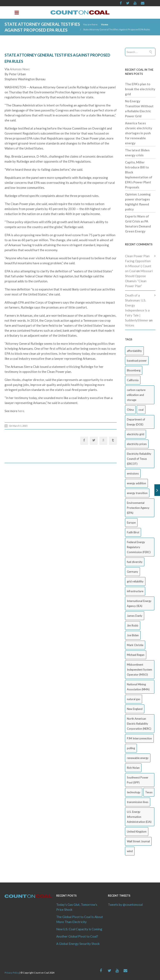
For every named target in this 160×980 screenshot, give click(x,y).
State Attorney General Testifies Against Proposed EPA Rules (117, 29)
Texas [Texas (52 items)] (149, 792)
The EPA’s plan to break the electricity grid (140, 89)
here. (21, 411)
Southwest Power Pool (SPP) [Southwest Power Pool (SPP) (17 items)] (138, 780)
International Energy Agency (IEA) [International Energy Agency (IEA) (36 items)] (139, 603)
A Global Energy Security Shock (78, 944)
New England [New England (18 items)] (135, 709)
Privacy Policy (12, 973)
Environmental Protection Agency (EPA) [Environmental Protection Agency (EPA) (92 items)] (138, 508)
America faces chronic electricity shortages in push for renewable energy (139, 133)
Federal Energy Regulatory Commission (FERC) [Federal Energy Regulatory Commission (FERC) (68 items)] (139, 547)
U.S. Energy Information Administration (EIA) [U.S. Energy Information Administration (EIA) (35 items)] (139, 817)
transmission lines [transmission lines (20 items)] (138, 802)
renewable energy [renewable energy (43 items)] (138, 758)
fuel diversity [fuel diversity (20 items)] (135, 562)
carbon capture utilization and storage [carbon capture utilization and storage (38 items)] (136, 395)
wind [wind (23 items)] (130, 851)
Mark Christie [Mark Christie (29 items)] (135, 645)
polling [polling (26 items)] (131, 748)
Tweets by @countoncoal (125, 905)
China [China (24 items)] (130, 410)
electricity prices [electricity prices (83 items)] (137, 444)
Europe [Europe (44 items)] (131, 523)
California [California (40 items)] (133, 380)
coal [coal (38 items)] (141, 410)
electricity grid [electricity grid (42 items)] (136, 434)
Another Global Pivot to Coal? (77, 936)
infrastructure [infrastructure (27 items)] (135, 591)
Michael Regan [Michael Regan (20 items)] (136, 655)
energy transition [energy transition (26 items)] (137, 493)
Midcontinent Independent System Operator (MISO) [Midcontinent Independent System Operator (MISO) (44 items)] (139, 670)
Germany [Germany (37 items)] (132, 572)
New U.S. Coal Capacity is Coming (79, 929)
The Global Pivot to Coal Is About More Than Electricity (80, 919)
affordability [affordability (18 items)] (134, 351)
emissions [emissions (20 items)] (133, 473)
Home (105, 24)
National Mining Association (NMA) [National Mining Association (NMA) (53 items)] (138, 687)
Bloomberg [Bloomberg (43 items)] (134, 370)
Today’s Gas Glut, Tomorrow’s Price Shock (77, 907)
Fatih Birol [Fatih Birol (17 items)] (133, 532)
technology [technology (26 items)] (134, 792)
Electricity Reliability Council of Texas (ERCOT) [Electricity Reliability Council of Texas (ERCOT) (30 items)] (139, 459)
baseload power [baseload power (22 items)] (137, 361)
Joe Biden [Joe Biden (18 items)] (133, 635)
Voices (130, 325)
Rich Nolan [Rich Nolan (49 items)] (133, 768)
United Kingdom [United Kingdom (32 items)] (137, 832)
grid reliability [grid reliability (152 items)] (135, 581)
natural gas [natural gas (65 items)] (134, 699)
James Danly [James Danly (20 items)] (135, 616)
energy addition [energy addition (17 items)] (136, 483)
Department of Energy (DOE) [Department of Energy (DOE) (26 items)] (136, 422)
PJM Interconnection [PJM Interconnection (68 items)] (139, 738)
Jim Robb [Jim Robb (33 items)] (133, 625)
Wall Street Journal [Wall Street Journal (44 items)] (138, 841)
